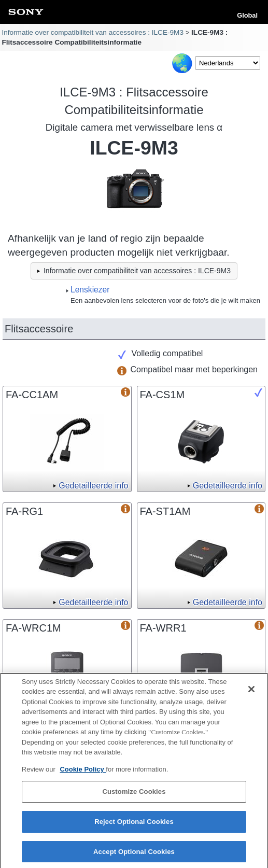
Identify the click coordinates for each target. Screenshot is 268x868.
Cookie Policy (83, 772)
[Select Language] (228, 63)
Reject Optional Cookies (134, 825)
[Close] (251, 692)
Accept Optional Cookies (134, 855)
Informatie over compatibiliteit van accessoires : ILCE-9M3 (93, 32)
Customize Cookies (134, 795)
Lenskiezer (90, 290)
